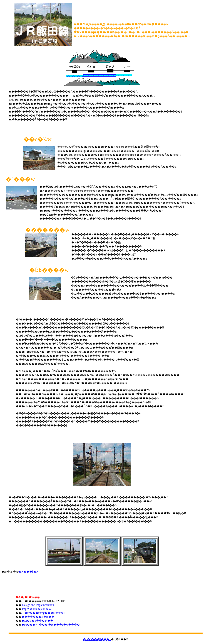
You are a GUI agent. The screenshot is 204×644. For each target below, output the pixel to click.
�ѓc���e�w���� (64, 625)
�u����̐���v (97, 639)
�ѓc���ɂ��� (34, 625)
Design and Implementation (38, 605)
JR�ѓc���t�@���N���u (43, 613)
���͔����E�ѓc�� (38, 617)
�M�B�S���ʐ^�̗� (37, 621)
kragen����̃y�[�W (36, 609)
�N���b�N (28, 572)
